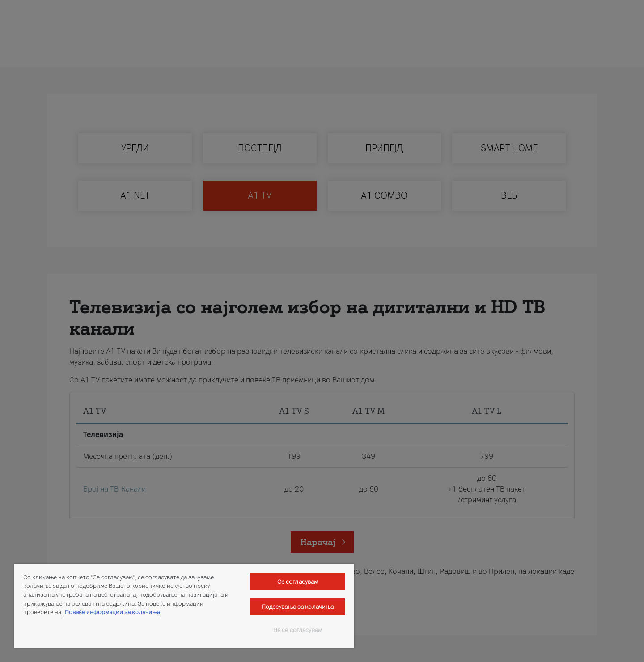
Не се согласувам (298, 630)
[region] (184, 606)
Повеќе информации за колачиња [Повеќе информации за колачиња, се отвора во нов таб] (112, 612)
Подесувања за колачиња (298, 607)
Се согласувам (298, 582)
